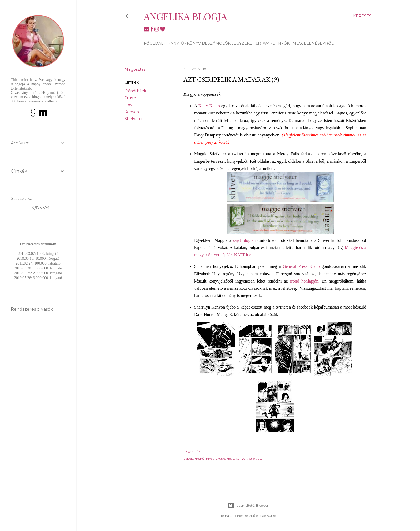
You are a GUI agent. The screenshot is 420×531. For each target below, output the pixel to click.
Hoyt (129, 105)
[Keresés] (362, 16)
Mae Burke (268, 516)
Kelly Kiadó (209, 106)
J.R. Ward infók (272, 43)
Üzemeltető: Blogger (248, 506)
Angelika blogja (185, 16)
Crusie (130, 98)
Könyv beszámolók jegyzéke (220, 43)
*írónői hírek (135, 91)
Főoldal (154, 43)
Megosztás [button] (135, 69)
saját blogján (244, 240)
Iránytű (175, 43)
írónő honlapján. (305, 281)
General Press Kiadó (301, 266)
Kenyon (132, 112)
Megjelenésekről (313, 43)
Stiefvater (134, 119)
